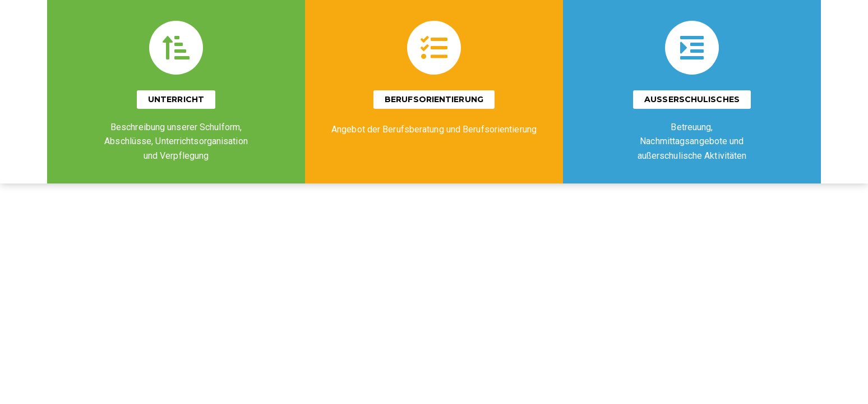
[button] (176, 100)
